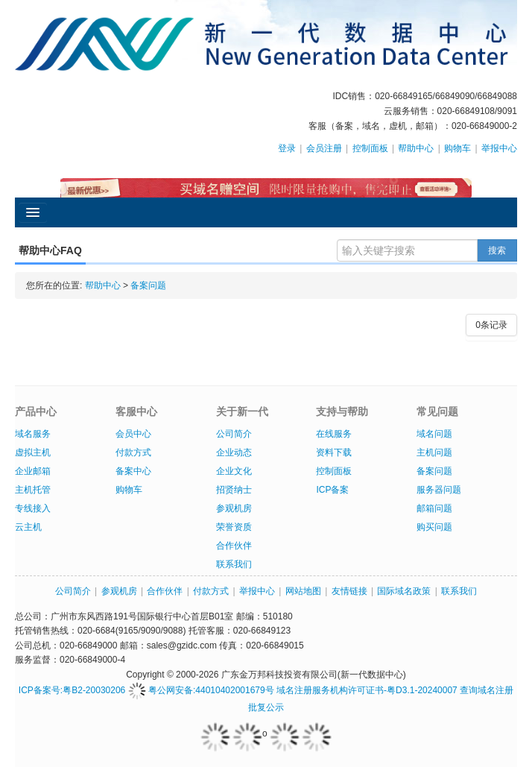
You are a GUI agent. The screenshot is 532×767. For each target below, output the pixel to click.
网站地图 (303, 591)
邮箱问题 (434, 508)
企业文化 (234, 471)
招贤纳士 (234, 490)
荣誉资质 (234, 527)
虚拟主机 (33, 452)
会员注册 (324, 148)
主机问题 (434, 452)
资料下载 (334, 452)
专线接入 (33, 508)
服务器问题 (439, 490)
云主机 (28, 527)
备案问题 (148, 285)
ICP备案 (332, 490)
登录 (287, 148)
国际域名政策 (404, 591)
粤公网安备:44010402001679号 (201, 690)
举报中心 (499, 148)
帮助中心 (416, 148)
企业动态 (234, 452)
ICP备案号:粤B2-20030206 (72, 690)
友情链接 (349, 591)
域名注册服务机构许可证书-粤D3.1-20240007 (367, 690)
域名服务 (33, 434)
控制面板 (370, 148)
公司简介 (234, 434)
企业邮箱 (33, 471)
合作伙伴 (234, 546)
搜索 (497, 250)
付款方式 (133, 452)
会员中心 (133, 434)
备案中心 (133, 471)
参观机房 (234, 508)
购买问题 (434, 527)
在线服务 (334, 434)
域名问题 (434, 434)
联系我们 (234, 564)
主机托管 (33, 490)
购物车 (457, 148)
